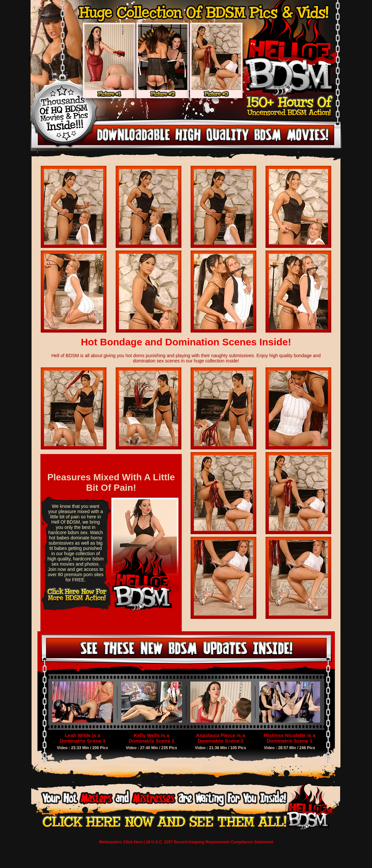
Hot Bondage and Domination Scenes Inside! (186, 342)
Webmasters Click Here (121, 842)
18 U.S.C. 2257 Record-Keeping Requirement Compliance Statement (209, 842)
